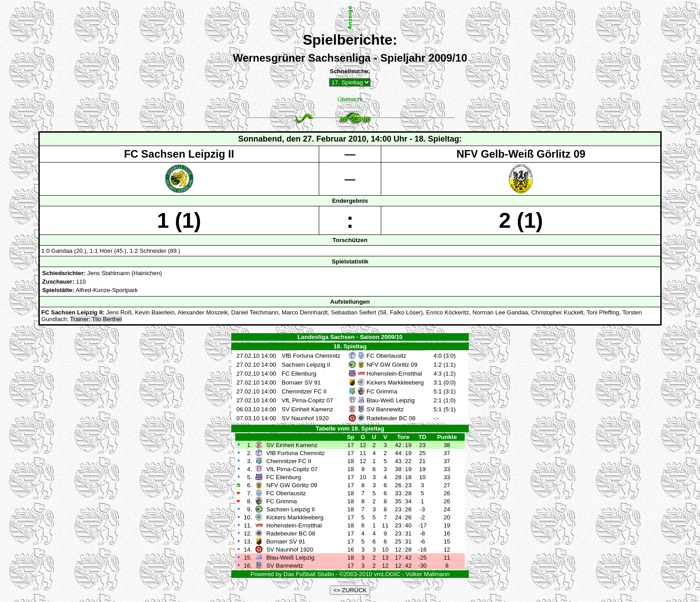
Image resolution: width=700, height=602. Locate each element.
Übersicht (350, 99)
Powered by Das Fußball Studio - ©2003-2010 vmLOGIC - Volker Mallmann (350, 574)
